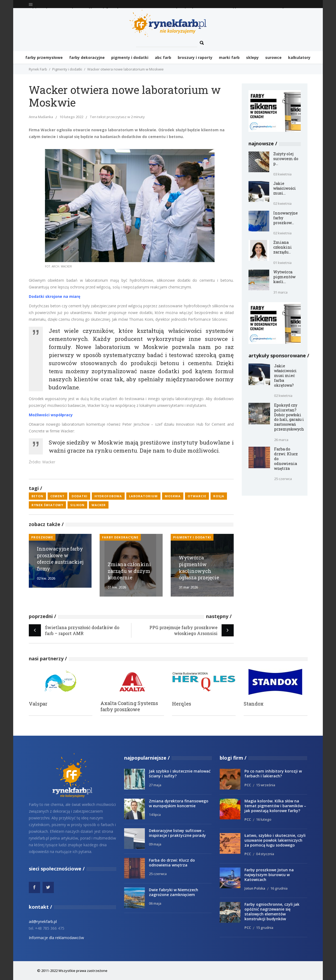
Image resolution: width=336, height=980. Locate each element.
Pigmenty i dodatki (67, 69)
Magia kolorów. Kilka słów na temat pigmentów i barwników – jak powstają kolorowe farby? (275, 806)
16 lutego (264, 819)
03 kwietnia (282, 174)
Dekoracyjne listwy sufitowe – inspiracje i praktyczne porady (177, 833)
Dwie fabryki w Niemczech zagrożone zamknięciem (174, 892)
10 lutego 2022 (71, 117)
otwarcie (197, 496)
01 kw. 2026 (117, 587)
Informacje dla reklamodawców (56, 938)
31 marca (280, 292)
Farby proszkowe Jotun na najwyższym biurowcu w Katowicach (269, 875)
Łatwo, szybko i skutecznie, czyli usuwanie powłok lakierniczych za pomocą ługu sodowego (275, 840)
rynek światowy (47, 505)
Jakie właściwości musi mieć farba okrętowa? (285, 376)
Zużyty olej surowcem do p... (286, 159)
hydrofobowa (108, 496)
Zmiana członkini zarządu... (283, 247)
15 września (266, 785)
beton (37, 496)
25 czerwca (283, 479)
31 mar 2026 (188, 587)
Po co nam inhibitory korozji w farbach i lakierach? (273, 773)
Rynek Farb (38, 69)
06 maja (155, 903)
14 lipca (155, 815)
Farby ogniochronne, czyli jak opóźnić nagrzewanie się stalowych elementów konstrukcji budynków (272, 912)
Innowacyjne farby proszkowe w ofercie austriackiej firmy (60, 559)
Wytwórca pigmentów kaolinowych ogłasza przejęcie (199, 567)
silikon (77, 505)
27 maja (155, 785)
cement (57, 496)
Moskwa (173, 496)
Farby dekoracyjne (120, 537)
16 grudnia (279, 888)
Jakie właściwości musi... (285, 188)
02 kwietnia (282, 203)
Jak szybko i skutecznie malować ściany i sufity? (180, 773)
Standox (254, 704)
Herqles (182, 704)
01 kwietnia (282, 263)
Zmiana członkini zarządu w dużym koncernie (129, 571)
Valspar (38, 704)
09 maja (155, 844)
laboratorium (143, 496)
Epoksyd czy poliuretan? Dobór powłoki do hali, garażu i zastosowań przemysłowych (289, 417)
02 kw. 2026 (46, 578)
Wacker (99, 505)
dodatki (80, 496)
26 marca (281, 440)
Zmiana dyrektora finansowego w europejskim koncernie (179, 803)
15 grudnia (265, 928)
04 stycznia (265, 854)
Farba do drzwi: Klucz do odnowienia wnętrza (172, 863)
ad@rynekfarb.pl (43, 921)
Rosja (219, 496)
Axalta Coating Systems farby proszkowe (129, 706)
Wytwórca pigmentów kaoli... (284, 277)
